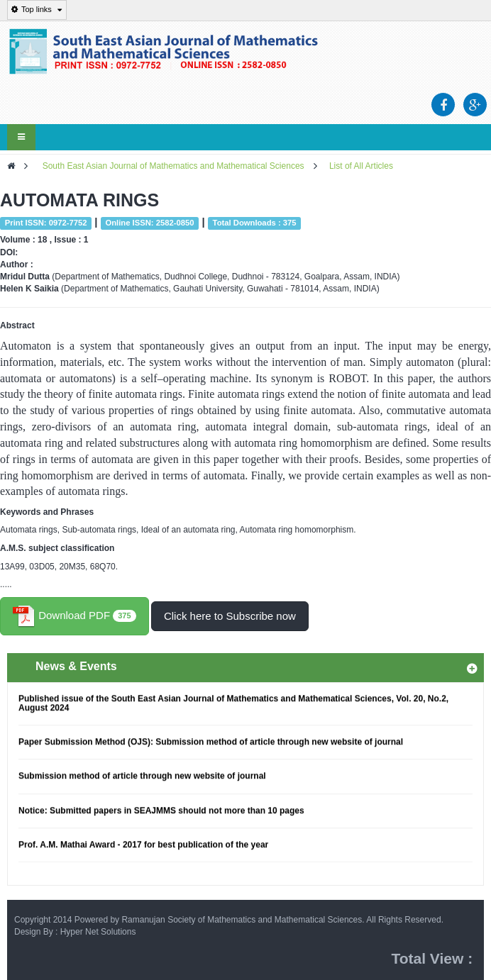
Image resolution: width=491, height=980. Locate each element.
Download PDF (75, 616)
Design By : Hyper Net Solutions (75, 932)
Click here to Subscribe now (230, 616)
